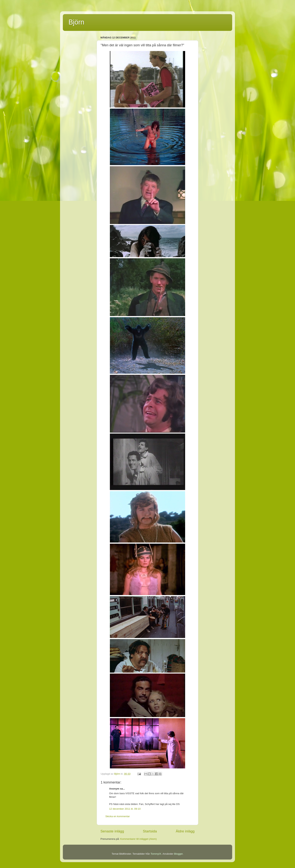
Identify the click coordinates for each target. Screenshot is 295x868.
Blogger (178, 854)
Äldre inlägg (185, 831)
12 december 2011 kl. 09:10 (125, 809)
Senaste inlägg (112, 831)
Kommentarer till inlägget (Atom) (138, 839)
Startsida (150, 831)
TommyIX (156, 854)
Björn (76, 22)
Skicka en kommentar (118, 816)
